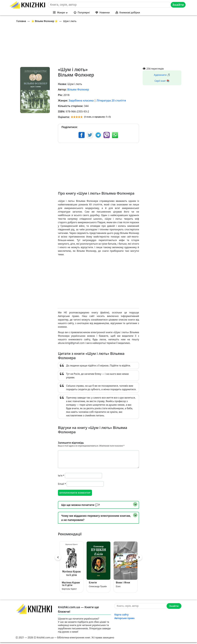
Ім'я (61, 476)
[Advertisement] (100, 46)
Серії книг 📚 (162, 81)
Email (62, 484)
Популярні (84, 12)
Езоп (118, 588)
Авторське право (124, 620)
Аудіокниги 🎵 (162, 75)
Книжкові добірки (130, 12)
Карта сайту (122, 616)
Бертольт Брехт (69, 591)
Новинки (105, 12)
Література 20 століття (111, 100)
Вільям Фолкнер (78, 89)
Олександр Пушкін (98, 588)
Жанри (61, 12)
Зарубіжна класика (81, 100)
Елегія (93, 584)
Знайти (179, 5)
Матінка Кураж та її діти (71, 585)
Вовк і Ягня (123, 584)
